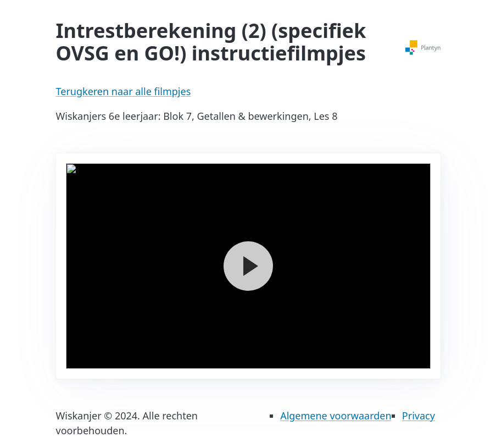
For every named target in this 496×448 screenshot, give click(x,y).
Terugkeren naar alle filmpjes (124, 91)
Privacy (419, 416)
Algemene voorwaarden (336, 416)
